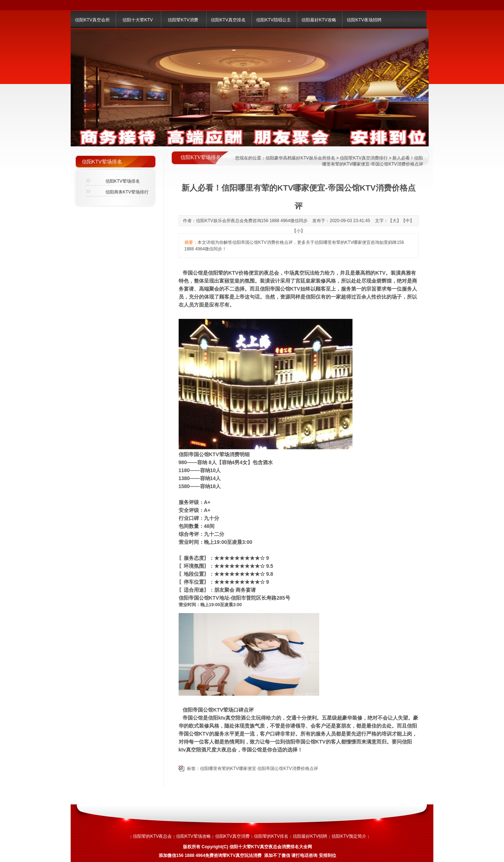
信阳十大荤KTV (138, 20)
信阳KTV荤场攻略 (193, 836)
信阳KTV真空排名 (228, 20)
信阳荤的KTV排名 (271, 836)
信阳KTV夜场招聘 (364, 20)
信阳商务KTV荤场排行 (127, 192)
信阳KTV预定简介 (349, 836)
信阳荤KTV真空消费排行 (364, 158)
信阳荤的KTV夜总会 (152, 836)
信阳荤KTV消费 (183, 20)
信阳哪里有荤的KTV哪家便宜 (228, 769)
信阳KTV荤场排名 (123, 181)
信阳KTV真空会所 (92, 20)
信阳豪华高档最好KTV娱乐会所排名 (300, 158)
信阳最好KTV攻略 (319, 20)
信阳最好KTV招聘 (310, 836)
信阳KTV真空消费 (232, 836)
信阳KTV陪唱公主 (273, 20)
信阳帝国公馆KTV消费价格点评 (288, 769)
